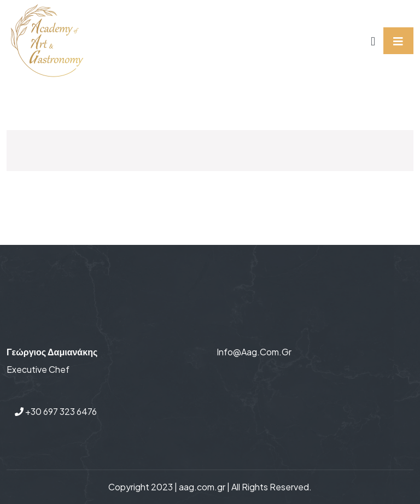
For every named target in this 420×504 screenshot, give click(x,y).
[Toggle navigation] (398, 41)
